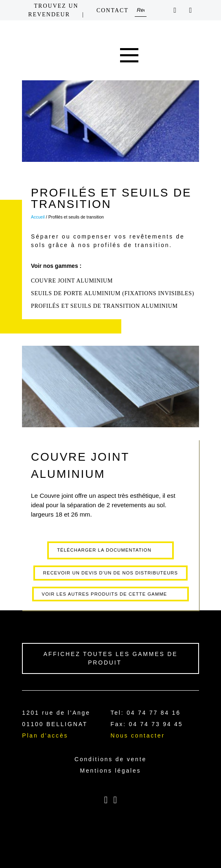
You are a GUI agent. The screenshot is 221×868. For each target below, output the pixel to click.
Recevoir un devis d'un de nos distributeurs (110, 573)
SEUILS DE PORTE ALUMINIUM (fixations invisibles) (113, 293)
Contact (113, 10)
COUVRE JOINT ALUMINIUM (72, 281)
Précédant (10, 478)
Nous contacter (137, 735)
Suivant (211, 478)
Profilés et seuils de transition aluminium (104, 306)
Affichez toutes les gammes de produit (111, 658)
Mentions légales (111, 771)
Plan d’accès (45, 735)
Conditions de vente (110, 759)
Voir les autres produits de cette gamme (105, 594)
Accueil (38, 217)
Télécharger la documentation (104, 550)
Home (93, 55)
